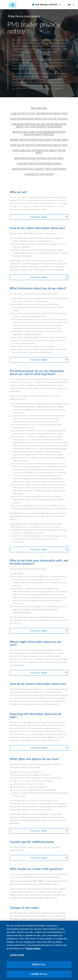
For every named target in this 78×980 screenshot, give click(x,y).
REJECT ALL (39, 969)
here (41, 881)
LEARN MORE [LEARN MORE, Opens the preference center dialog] (17, 959)
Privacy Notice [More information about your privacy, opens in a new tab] (33, 953)
